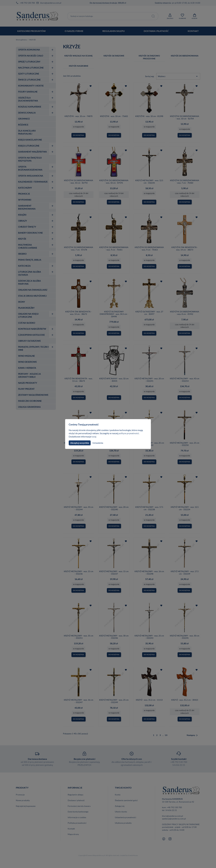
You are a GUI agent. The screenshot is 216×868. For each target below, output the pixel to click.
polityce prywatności (130, 433)
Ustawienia (97, 443)
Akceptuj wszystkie (79, 443)
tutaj (94, 437)
